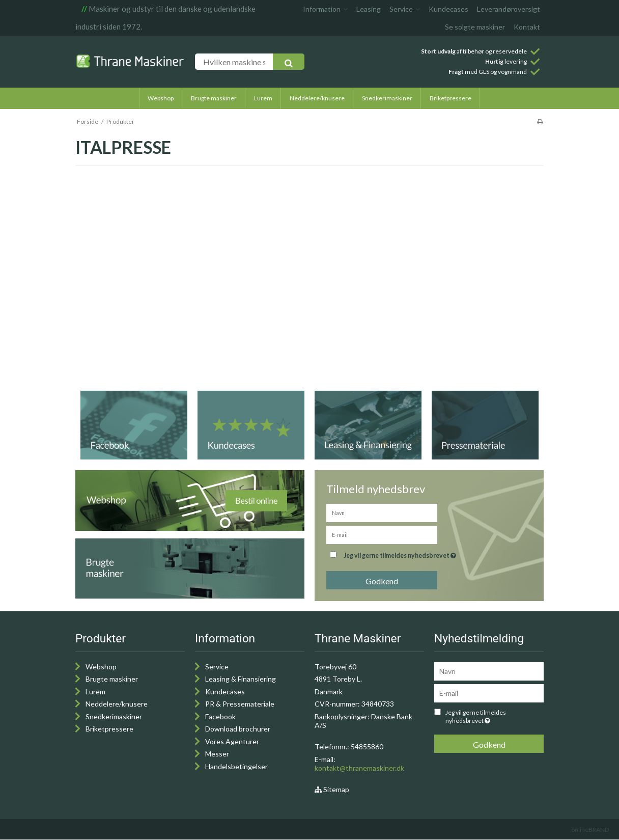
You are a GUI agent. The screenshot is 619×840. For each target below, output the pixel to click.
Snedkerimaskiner (114, 716)
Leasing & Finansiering (241, 679)
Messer (217, 754)
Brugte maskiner (112, 679)
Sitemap (332, 789)
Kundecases (225, 692)
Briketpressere (109, 729)
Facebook (220, 716)
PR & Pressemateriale (240, 704)
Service (217, 667)
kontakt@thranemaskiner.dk (359, 768)
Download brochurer (238, 729)
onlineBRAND (590, 830)
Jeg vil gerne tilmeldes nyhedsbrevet (425, 553)
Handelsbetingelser (236, 766)
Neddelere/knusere (117, 704)
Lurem (95, 692)
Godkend (382, 581)
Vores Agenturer (232, 741)
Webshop (101, 667)
